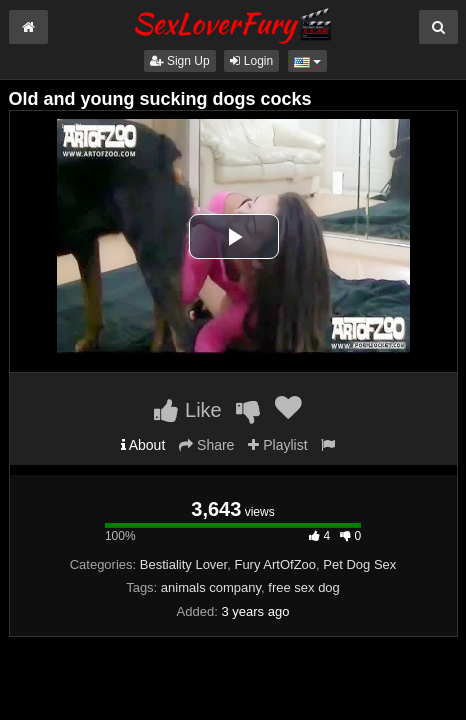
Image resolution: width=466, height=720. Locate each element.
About (143, 445)
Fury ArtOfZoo (275, 564)
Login (251, 61)
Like (187, 410)
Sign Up (180, 61)
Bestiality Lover (183, 564)
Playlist (277, 445)
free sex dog (304, 587)
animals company (211, 587)
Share (206, 445)
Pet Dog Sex (359, 564)
